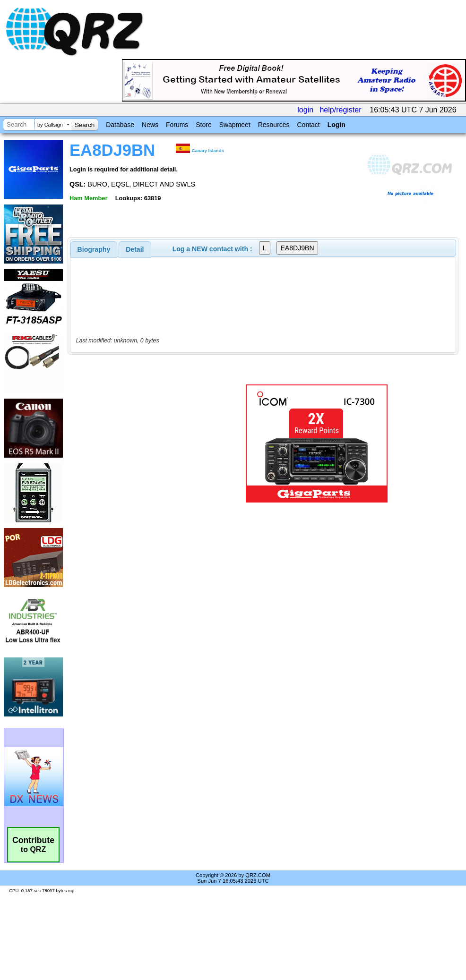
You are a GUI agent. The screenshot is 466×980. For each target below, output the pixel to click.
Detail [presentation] (135, 249)
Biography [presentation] (94, 249)
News (150, 125)
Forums (177, 125)
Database (120, 125)
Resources (274, 125)
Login (337, 125)
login (305, 110)
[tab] (94, 249)
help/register (340, 110)
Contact (308, 125)
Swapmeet (235, 125)
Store (203, 125)
